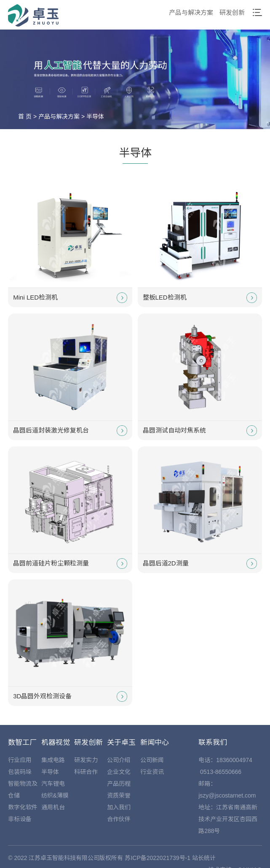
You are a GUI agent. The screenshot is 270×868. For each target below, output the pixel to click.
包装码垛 (20, 772)
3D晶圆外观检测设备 (70, 696)
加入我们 (119, 807)
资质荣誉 (119, 795)
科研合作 (86, 772)
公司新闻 (152, 760)
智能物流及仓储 (23, 790)
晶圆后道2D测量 (200, 564)
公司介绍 (119, 760)
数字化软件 (23, 807)
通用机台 (53, 807)
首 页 (25, 116)
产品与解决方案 (191, 12)
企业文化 (119, 772)
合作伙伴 (119, 819)
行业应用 (20, 760)
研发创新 (232, 12)
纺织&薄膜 (55, 795)
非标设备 (20, 819)
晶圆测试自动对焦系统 (200, 431)
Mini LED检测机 (70, 298)
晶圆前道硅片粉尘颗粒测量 (70, 564)
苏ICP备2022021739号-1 (158, 858)
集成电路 (53, 760)
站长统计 (204, 858)
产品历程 (119, 784)
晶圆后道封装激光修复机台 (70, 431)
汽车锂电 (53, 784)
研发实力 (86, 760)
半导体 (95, 116)
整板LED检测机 (200, 298)
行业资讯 (152, 772)
